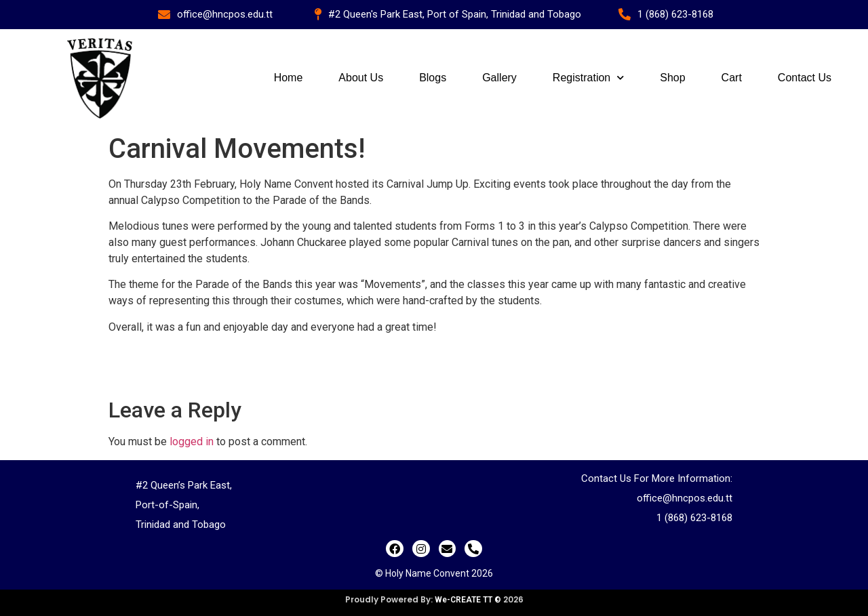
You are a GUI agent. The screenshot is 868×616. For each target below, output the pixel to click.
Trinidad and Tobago (181, 525)
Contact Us (805, 78)
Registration (588, 78)
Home (289, 78)
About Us (361, 78)
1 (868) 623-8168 (694, 518)
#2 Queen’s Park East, (184, 485)
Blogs (433, 78)
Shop (672, 78)
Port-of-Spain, (167, 505)
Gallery (499, 78)
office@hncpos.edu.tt (685, 498)
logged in (192, 442)
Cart (732, 78)
